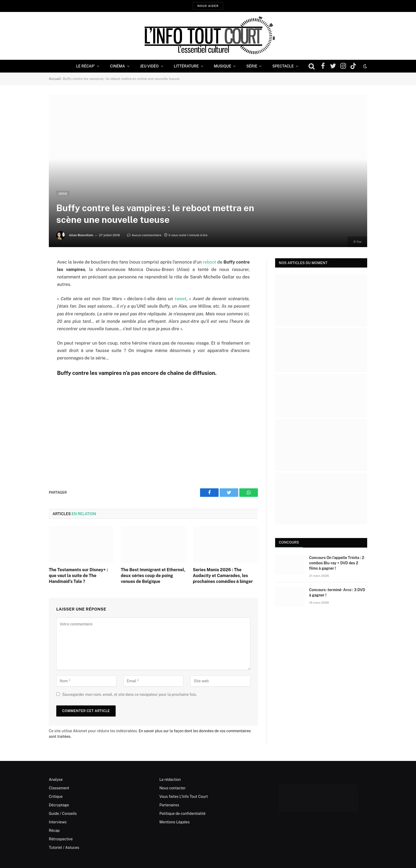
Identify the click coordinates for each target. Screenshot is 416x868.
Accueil (55, 79)
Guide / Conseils (63, 814)
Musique (222, 66)
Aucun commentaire (144, 235)
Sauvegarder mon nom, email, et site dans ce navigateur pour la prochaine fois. (129, 695)
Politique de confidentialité (183, 814)
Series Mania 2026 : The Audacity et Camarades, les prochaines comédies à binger (223, 576)
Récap (54, 831)
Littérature (186, 66)
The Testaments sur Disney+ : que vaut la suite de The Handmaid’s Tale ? (78, 576)
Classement (59, 788)
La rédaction (170, 780)
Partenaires (169, 805)
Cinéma (117, 66)
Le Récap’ (86, 66)
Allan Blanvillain (81, 235)
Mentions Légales (175, 822)
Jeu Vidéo (149, 66)
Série (252, 66)
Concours (289, 542)
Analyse (56, 780)
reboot (209, 262)
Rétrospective (61, 839)
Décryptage (59, 805)
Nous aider (208, 6)
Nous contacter (173, 788)
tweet (181, 299)
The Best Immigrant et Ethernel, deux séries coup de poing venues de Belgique (153, 576)
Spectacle (283, 66)
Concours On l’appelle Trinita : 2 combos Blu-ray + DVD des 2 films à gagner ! (337, 563)
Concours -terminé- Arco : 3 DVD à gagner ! (337, 592)
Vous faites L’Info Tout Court (184, 797)
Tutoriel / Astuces (64, 848)
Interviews (58, 822)
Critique (56, 797)
